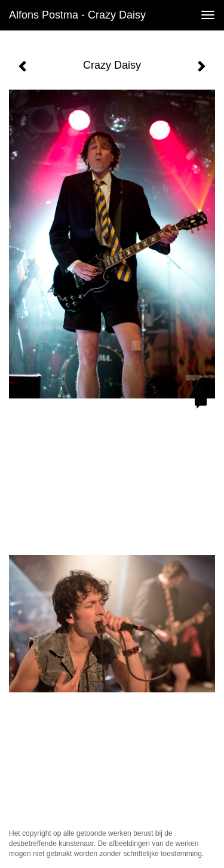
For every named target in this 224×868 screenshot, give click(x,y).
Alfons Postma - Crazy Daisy (77, 15)
